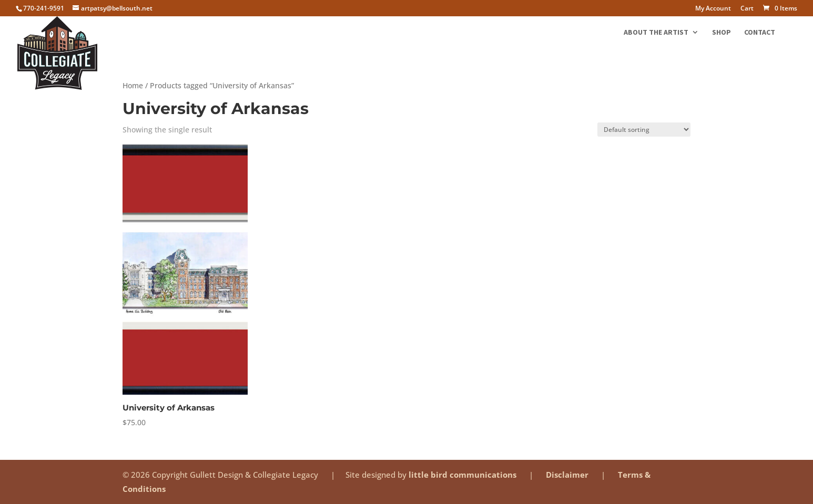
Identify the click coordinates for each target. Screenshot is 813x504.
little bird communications (464, 475)
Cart (747, 9)
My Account (713, 9)
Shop (721, 33)
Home (133, 85)
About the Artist (656, 33)
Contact (760, 33)
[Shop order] (644, 130)
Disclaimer (568, 475)
